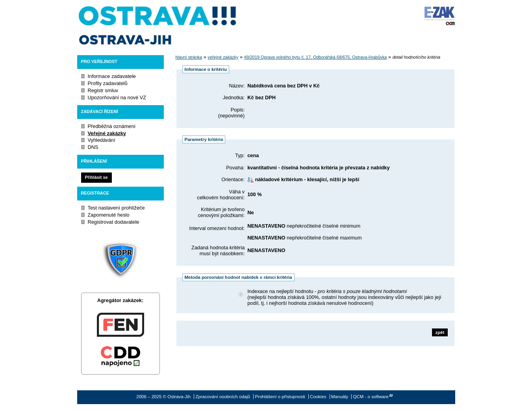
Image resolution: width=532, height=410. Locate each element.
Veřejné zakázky (107, 133)
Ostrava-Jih (158, 26)
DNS (93, 147)
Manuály (340, 397)
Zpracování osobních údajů (223, 397)
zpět (440, 332)
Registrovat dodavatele (114, 222)
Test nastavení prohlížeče (116, 208)
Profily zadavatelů (108, 83)
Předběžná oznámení (112, 126)
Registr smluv (103, 90)
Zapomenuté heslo (109, 215)
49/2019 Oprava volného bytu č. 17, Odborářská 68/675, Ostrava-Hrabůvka (316, 57)
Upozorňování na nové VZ (117, 97)
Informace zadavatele (112, 76)
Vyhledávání (102, 140)
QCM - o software (371, 397)
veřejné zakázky (223, 57)
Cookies (318, 397)
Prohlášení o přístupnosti (280, 397)
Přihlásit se (96, 177)
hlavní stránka (189, 57)
